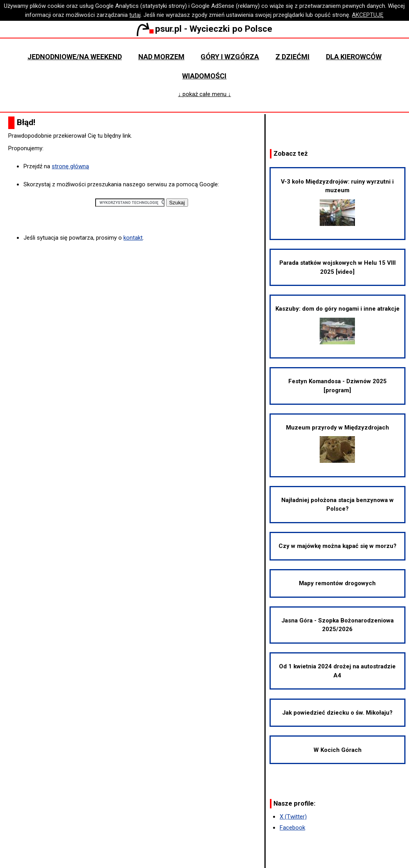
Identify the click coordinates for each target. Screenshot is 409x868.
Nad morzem (161, 57)
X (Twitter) (293, 817)
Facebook (292, 828)
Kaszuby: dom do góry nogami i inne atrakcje (338, 325)
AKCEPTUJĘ (368, 15)
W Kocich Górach (338, 750)
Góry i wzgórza (230, 57)
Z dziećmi (292, 57)
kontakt (133, 238)
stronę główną (70, 166)
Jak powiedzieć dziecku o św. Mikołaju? (337, 713)
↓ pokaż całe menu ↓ (204, 94)
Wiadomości (204, 76)
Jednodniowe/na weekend (75, 57)
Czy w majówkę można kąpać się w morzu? (338, 546)
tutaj (135, 15)
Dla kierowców (354, 57)
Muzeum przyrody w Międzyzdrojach (338, 444)
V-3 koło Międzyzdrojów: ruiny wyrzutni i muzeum (337, 202)
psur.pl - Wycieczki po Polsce (204, 29)
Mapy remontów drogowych (337, 583)
